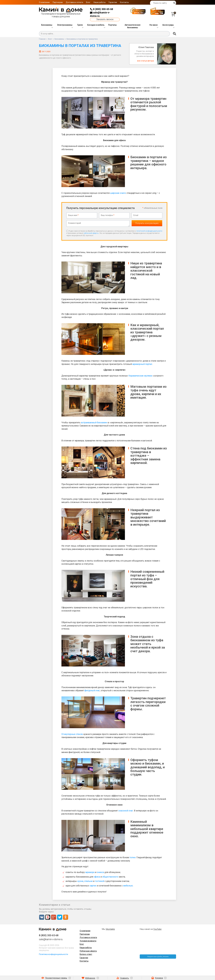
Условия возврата (88, 940)
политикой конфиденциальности (149, 230)
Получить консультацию (147, 223)
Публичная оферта (88, 950)
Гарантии (113, 2)
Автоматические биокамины (133, 26)
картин (93, 885)
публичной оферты (91, 233)
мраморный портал (142, 364)
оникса (100, 872)
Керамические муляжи (140, 375)
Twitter (60, 917)
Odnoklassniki (65, 917)
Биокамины (47, 25)
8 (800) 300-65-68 (101, 9)
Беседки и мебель (96, 25)
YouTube (157, 929)
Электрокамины (65, 25)
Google (53, 917)
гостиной (99, 881)
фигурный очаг (92, 690)
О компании (44, 2)
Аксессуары (168, 25)
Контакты (124, 2)
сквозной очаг (126, 810)
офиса (97, 876)
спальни (88, 881)
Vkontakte (42, 917)
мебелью (128, 885)
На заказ (154, 25)
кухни (80, 881)
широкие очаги (118, 193)
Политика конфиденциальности (53, 954)
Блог (88, 2)
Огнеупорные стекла (72, 734)
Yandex (48, 917)
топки (133, 857)
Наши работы (100, 2)
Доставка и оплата (74, 2)
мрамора (90, 872)
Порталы (112, 25)
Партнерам (58, 2)
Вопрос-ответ (86, 954)
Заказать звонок (105, 19)
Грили (80, 25)
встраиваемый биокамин (94, 422)
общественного (110, 876)
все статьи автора (146, 61)
